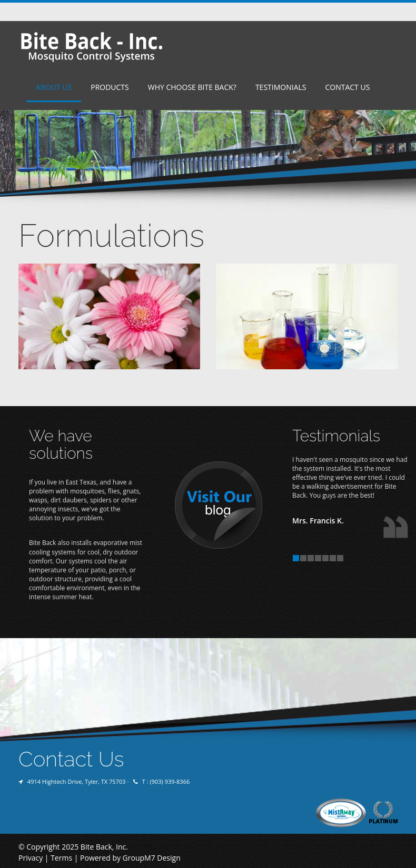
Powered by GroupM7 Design (130, 858)
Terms (61, 858)
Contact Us (347, 87)
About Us (54, 87)
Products (110, 87)
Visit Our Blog (219, 506)
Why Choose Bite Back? (192, 87)
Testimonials (281, 87)
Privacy (31, 858)
